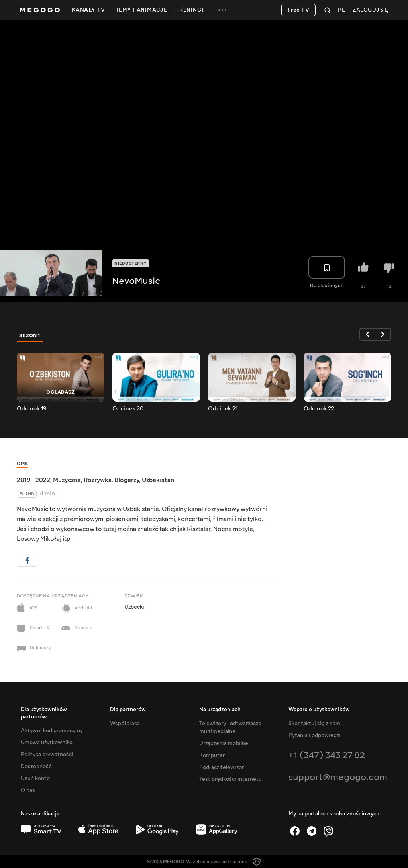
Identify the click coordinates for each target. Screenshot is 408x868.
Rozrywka (98, 480)
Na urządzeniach (220, 710)
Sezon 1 (30, 335)
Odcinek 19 (32, 409)
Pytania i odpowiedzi (315, 735)
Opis (22, 464)
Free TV (299, 10)
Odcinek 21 (223, 409)
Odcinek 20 (128, 409)
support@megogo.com (338, 777)
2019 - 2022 (33, 480)
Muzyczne (67, 480)
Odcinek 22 (319, 409)
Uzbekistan (158, 480)
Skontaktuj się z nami (315, 724)
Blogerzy (127, 480)
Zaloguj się (370, 10)
